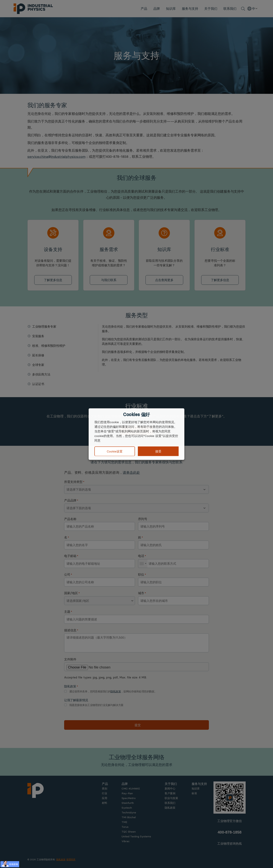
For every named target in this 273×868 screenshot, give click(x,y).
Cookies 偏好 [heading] (136, 414)
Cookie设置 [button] (115, 451)
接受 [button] (158, 451)
